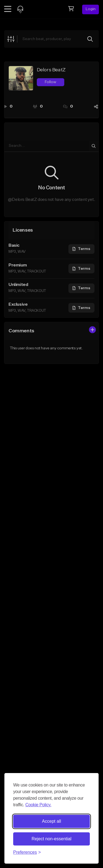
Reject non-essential (51, 839)
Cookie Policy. (38, 805)
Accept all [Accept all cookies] (51, 821)
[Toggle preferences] (27, 852)
